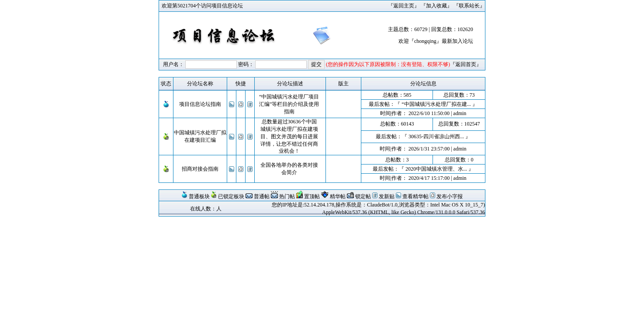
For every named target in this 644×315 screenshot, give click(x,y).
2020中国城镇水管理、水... (436, 169)
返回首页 (466, 64)
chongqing (425, 41)
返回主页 (404, 6)
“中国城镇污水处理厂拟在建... (436, 104)
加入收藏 (436, 6)
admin (460, 113)
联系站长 (469, 6)
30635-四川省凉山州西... (436, 136)
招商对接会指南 (200, 169)
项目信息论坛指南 (200, 104)
